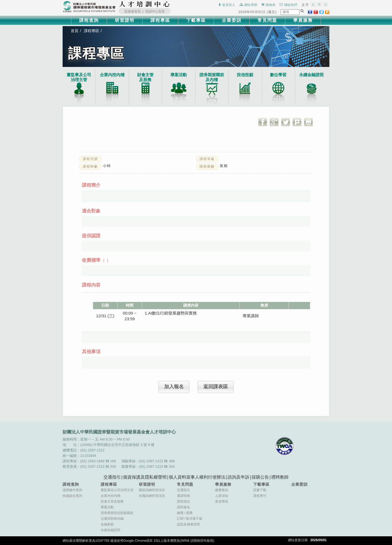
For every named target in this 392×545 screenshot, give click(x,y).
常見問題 (267, 20)
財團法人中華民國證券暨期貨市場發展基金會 (89, 7)
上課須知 (222, 496)
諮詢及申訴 (238, 477)
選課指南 (183, 496)
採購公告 (260, 477)
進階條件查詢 (72, 490)
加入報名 (174, 387)
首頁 (75, 31)
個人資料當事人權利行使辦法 (197, 477)
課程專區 (160, 20)
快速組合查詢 (72, 496)
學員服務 (303, 20)
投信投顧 (245, 75)
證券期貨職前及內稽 (212, 77)
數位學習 (278, 75)
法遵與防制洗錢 (112, 519)
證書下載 (260, 490)
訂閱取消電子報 (190, 519)
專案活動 (179, 75)
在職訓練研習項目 (152, 496)
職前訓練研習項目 (152, 490)
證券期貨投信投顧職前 (117, 513)
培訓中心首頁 (155, 11)
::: (171, 4)
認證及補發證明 (188, 524)
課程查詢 (89, 20)
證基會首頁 (133, 11)
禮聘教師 (280, 477)
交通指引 (112, 477)
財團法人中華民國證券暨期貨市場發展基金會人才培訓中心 (145, 4)
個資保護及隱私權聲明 (145, 477)
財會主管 (145, 77)
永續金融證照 (311, 75)
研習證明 (125, 20)
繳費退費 (185, 513)
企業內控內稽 (112, 75)
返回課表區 (216, 387)
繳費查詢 (222, 490)
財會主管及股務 (112, 501)
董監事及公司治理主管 (79, 77)
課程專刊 (260, 496)
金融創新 (107, 524)
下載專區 (196, 20)
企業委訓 (232, 20)
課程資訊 (183, 501)
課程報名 (183, 507)
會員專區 (222, 501)
